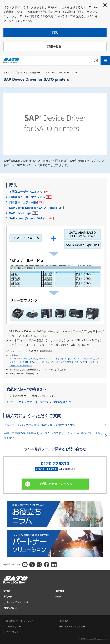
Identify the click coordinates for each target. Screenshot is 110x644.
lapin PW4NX (45, 359)
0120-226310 (55, 464)
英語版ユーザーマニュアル (29, 192)
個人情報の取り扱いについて (19, 621)
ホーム (7, 73)
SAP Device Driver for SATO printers (63, 73)
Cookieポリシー (13, 627)
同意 (55, 32)
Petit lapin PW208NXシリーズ (23, 359)
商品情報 (18, 73)
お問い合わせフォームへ (56, 484)
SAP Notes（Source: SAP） (31, 219)
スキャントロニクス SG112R (59, 362)
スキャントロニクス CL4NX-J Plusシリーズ (74, 359)
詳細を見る (54, 46)
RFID (58, 597)
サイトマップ (12, 632)
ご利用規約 (63, 621)
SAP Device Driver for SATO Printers (36, 208)
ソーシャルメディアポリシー (72, 627)
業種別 (7, 591)
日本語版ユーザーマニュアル (30, 197)
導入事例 (8, 597)
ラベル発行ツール (34, 73)
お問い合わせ (11, 608)
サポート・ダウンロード (16, 602)
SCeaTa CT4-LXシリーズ (87, 362)
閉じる (105, 5)
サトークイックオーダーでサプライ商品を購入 (40, 402)
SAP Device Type (24, 213)
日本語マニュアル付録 (26, 202)
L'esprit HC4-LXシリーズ (21, 365)
